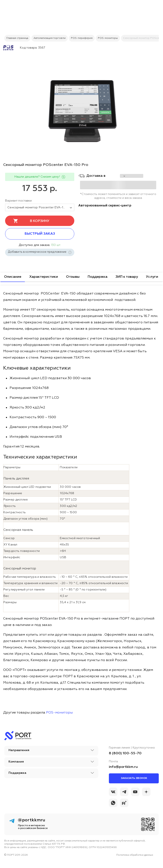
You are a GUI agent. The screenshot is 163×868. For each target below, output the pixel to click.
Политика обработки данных (135, 855)
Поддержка (98, 277)
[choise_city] (132, 176)
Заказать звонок (134, 778)
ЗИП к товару (127, 277)
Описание (13, 277)
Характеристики (44, 277)
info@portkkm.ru (123, 767)
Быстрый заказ (40, 234)
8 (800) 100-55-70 (125, 753)
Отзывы (73, 277)
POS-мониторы (59, 713)
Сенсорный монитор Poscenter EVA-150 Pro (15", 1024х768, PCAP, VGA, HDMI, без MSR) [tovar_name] (41, 208)
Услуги (152, 277)
